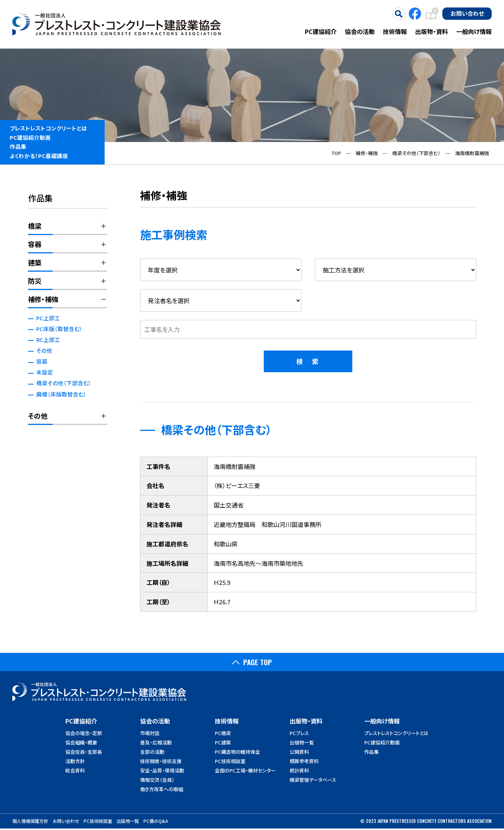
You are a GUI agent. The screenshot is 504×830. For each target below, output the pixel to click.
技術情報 (395, 31)
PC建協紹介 (321, 31)
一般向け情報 (474, 31)
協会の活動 (360, 31)
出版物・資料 (432, 31)
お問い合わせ (467, 13)
